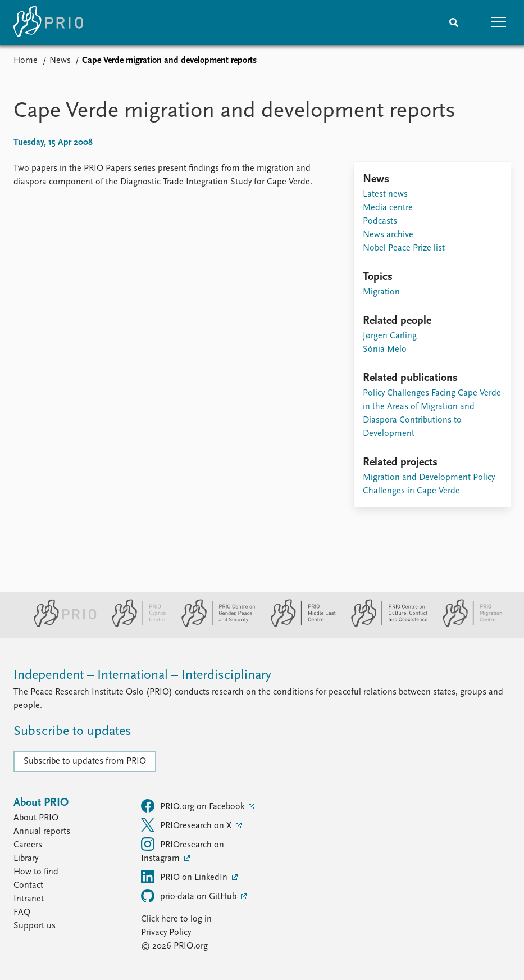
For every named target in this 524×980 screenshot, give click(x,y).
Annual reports (42, 832)
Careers (28, 845)
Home (26, 61)
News (60, 61)
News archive (388, 235)
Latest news (385, 194)
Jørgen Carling (390, 336)
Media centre (388, 208)
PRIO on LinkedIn (185, 877)
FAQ (22, 913)
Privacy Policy (166, 933)
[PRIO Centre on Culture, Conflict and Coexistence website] (384, 625)
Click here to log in (176, 919)
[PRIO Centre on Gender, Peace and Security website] (214, 625)
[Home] (48, 22)
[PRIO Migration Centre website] (467, 625)
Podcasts (380, 221)
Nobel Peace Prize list (404, 248)
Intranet (29, 899)
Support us (35, 926)
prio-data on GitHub (190, 896)
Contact (28, 886)
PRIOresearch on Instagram (183, 850)
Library (26, 859)
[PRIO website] (60, 625)
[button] (499, 22)
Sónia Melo (385, 350)
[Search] (454, 22)
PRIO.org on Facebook (194, 806)
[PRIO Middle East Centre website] (299, 625)
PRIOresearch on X (187, 825)
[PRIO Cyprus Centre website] (134, 625)
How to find (36, 872)
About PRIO (36, 818)
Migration (381, 292)
